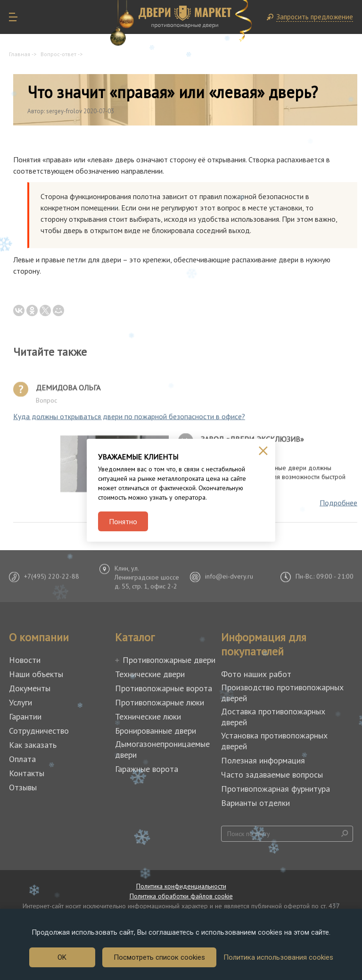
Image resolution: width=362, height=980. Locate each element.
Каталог (135, 637)
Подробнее (338, 506)
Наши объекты (36, 674)
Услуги (21, 702)
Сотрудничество (39, 731)
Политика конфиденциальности (181, 886)
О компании (39, 637)
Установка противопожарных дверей (274, 741)
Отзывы (23, 787)
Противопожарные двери (169, 660)
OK (62, 957)
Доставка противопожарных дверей (273, 717)
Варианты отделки (255, 803)
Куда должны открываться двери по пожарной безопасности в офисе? (129, 419)
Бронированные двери (156, 731)
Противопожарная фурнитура (276, 789)
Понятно (123, 521)
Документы (30, 688)
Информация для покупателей (264, 645)
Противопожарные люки (160, 702)
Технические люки (148, 716)
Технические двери (150, 674)
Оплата (22, 759)
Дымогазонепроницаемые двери (162, 749)
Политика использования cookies (278, 957)
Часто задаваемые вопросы (272, 775)
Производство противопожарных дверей (282, 693)
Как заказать (33, 745)
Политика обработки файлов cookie (181, 896)
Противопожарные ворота (164, 688)
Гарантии (25, 716)
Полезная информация (263, 760)
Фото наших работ (256, 674)
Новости (25, 660)
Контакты (27, 773)
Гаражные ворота (147, 769)
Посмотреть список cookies (159, 957)
